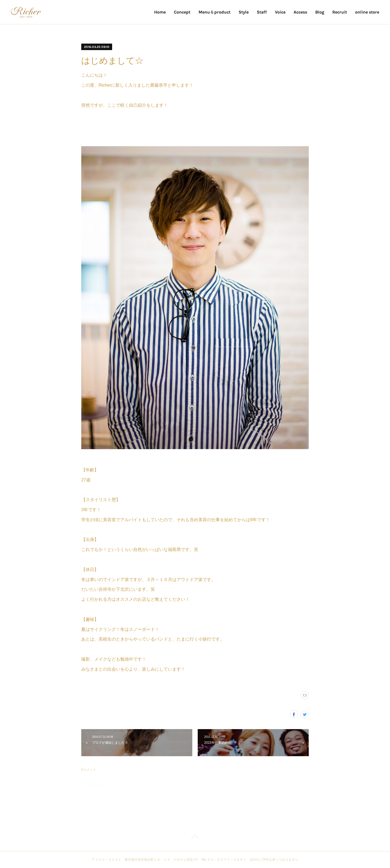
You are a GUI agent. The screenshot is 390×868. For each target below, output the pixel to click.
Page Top (195, 838)
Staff (262, 12)
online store (367, 12)
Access (300, 12)
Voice (280, 12)
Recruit (340, 12)
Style (244, 12)
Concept (182, 12)
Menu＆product (214, 12)
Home (160, 12)
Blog (320, 12)
